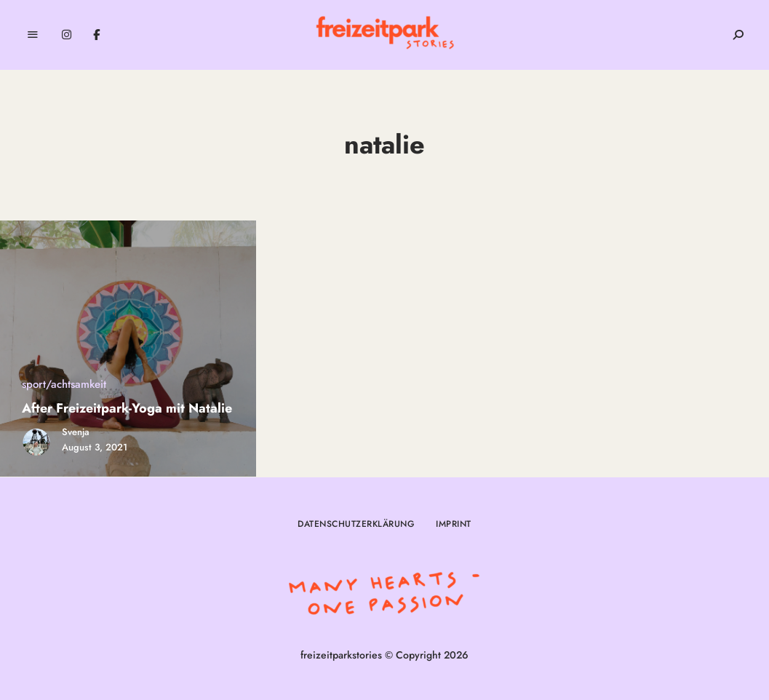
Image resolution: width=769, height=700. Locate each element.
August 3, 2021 (95, 447)
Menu (33, 35)
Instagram (67, 35)
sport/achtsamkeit (64, 384)
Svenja (76, 432)
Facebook (96, 35)
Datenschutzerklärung (356, 524)
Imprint (454, 524)
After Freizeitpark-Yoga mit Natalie (127, 408)
